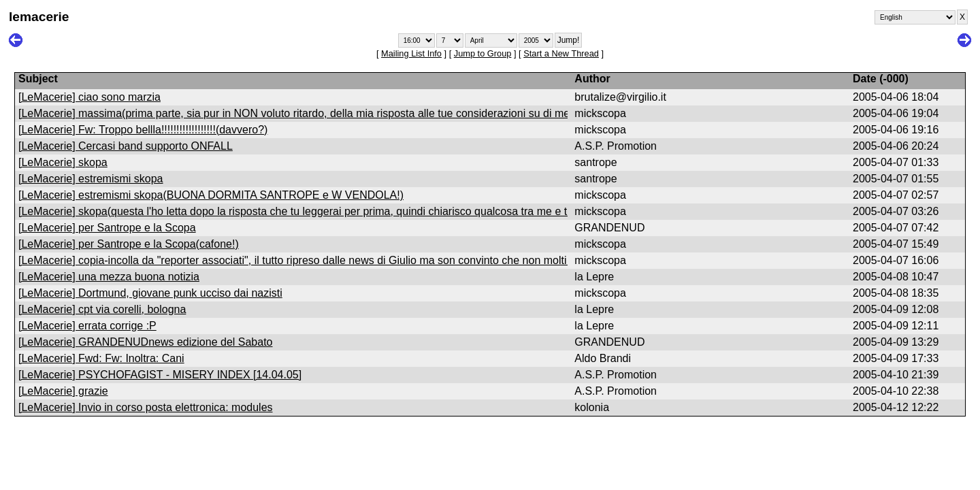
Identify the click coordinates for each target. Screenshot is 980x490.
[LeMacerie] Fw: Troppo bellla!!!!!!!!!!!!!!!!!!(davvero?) (143, 130)
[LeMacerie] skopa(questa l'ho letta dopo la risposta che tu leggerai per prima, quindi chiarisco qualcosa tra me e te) (297, 211)
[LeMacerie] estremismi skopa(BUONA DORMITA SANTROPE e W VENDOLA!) (211, 195)
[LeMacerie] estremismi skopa (91, 179)
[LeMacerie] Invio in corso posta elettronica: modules (146, 407)
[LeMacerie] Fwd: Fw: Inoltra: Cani (101, 358)
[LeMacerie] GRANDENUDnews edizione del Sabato (146, 342)
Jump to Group (483, 53)
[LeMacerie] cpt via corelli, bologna (102, 309)
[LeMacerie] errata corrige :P (87, 326)
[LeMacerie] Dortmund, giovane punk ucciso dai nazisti (150, 293)
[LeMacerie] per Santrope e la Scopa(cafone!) (129, 244)
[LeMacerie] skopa (63, 162)
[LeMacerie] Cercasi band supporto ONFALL (126, 146)
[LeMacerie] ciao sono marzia (89, 97)
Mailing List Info (411, 53)
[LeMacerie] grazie (63, 391)
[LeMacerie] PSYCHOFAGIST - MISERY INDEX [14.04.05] (160, 375)
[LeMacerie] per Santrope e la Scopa (107, 228)
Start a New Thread (561, 53)
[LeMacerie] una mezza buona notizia (109, 277)
